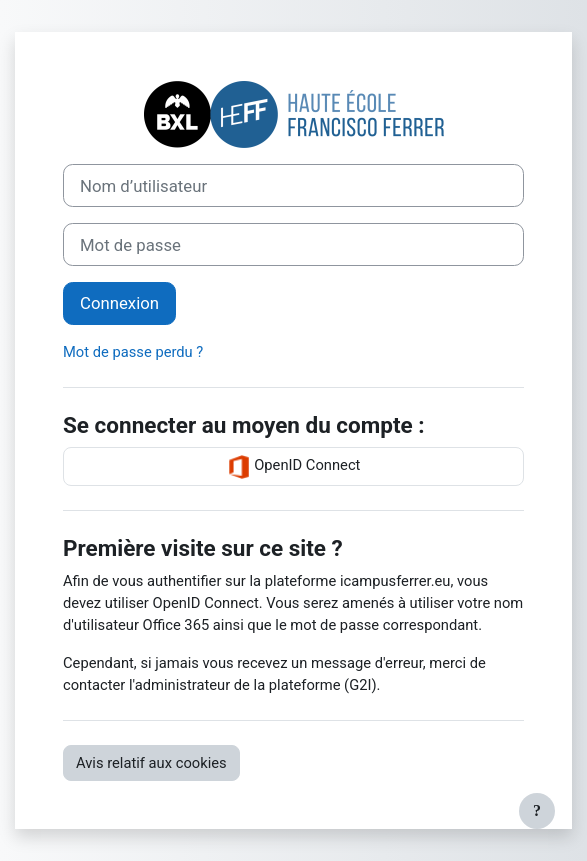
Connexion (119, 303)
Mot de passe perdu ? (133, 352)
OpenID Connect (294, 467)
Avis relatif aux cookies (151, 763)
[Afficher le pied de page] (537, 811)
